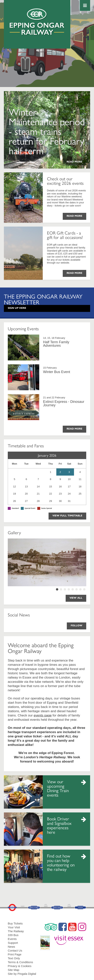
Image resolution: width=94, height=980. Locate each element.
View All (76, 598)
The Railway (16, 931)
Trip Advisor (51, 927)
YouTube (72, 927)
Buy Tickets (15, 923)
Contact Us (15, 950)
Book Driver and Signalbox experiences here (59, 825)
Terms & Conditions (20, 962)
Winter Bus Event (57, 372)
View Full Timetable (67, 516)
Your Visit (14, 927)
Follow (77, 626)
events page (43, 715)
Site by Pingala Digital (22, 974)
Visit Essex (70, 938)
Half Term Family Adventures (56, 344)
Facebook (63, 927)
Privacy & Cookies (20, 966)
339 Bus (13, 935)
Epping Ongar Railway (37, 22)
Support (13, 943)
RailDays (47, 941)
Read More (74, 162)
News (11, 947)
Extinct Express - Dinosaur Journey (64, 403)
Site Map (13, 970)
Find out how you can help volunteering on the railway (61, 862)
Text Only (14, 958)
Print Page (15, 954)
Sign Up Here (17, 308)
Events (12, 939)
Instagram (82, 927)
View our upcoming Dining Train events (58, 788)
